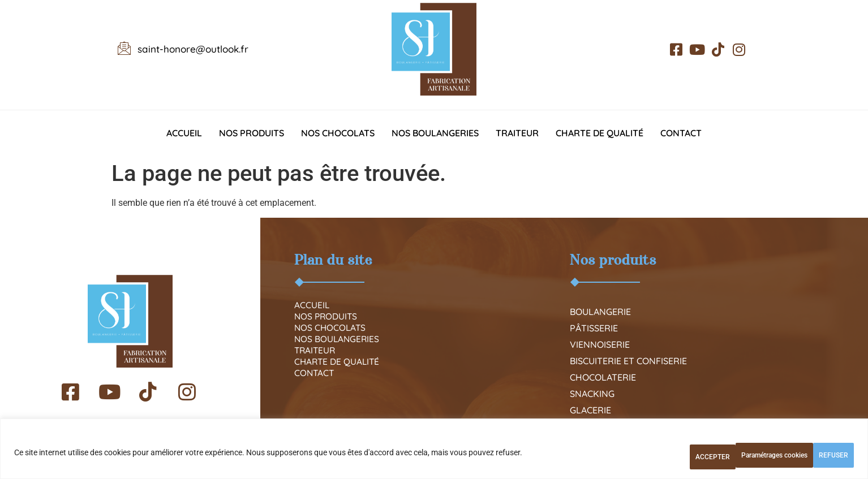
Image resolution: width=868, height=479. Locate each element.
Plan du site (333, 260)
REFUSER (744, 457)
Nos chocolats (338, 133)
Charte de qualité (600, 133)
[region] (434, 453)
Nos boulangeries (435, 133)
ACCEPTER (818, 457)
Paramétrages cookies (649, 457)
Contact (681, 133)
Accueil (184, 133)
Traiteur (517, 133)
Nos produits (252, 133)
